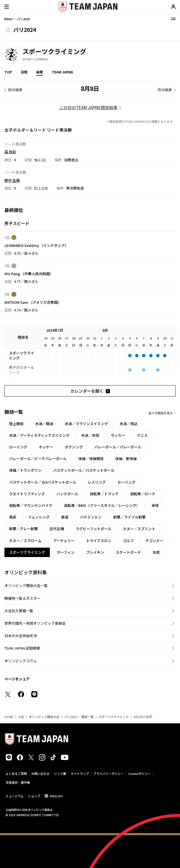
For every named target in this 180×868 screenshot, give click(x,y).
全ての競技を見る (161, 413)
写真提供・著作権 (18, 782)
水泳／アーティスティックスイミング (39, 435)
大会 (21, 717)
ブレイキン (95, 552)
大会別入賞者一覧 (19, 611)
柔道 (65, 517)
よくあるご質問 (16, 773)
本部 (156, 552)
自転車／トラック (104, 494)
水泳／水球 (90, 435)
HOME (9, 717)
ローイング (18, 447)
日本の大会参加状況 (21, 636)
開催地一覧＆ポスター (22, 598)
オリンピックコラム (21, 661)
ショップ (34, 796)
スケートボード (128, 552)
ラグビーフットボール (93, 529)
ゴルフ (128, 541)
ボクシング (74, 447)
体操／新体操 (126, 459)
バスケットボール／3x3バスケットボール (43, 482)
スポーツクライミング (114, 717)
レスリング (97, 482)
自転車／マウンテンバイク (31, 505)
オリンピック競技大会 (44, 717)
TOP (8, 72)
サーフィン (66, 552)
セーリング (126, 482)
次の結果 (165, 90)
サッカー (118, 435)
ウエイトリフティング (27, 494)
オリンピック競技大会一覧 (26, 585)
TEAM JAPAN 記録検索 (22, 648)
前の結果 (15, 90)
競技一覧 (88, 717)
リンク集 (60, 773)
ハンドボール (67, 494)
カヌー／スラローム (25, 541)
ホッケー (46, 447)
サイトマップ (80, 773)
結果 (40, 72)
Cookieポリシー (139, 773)
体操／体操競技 (91, 459)
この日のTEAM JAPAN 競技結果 (88, 107)
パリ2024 (70, 717)
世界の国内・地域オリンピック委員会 (35, 623)
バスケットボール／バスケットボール (84, 470)
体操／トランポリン (25, 470)
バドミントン (91, 517)
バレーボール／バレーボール (118, 447)
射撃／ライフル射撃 (129, 517)
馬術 (13, 517)
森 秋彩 (10, 152)
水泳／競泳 (44, 424)
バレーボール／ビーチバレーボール (38, 459)
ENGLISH (56, 796)
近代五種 (57, 529)
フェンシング (39, 517)
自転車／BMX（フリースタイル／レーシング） (102, 505)
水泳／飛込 (129, 424)
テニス (142, 435)
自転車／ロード (143, 494)
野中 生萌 (12, 180)
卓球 (155, 505)
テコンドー (154, 541)
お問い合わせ (40, 773)
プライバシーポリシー (109, 773)
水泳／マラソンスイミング (86, 424)
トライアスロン (99, 541)
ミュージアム (15, 796)
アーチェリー (64, 541)
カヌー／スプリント (139, 529)
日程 (24, 72)
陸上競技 (16, 424)
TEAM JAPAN (62, 72)
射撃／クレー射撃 (24, 529)
